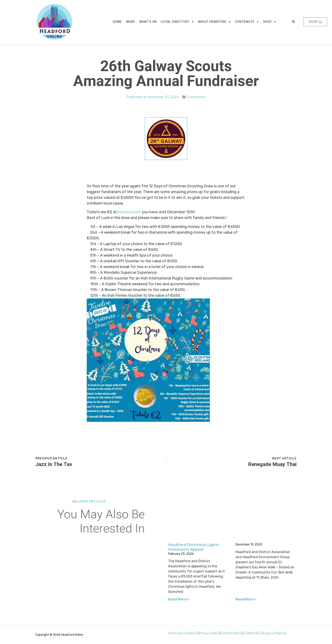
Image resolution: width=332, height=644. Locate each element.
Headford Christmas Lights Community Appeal (194, 547)
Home (117, 22)
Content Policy (231, 633)
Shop (270, 22)
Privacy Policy (209, 633)
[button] (293, 22)
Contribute (247, 22)
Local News (196, 96)
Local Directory (177, 22)
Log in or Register (275, 633)
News (131, 22)
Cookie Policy (252, 633)
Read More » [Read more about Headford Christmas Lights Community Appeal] (179, 599)
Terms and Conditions (183, 633)
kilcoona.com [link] (129, 212)
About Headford (214, 22)
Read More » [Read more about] (246, 599)
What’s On (148, 22)
